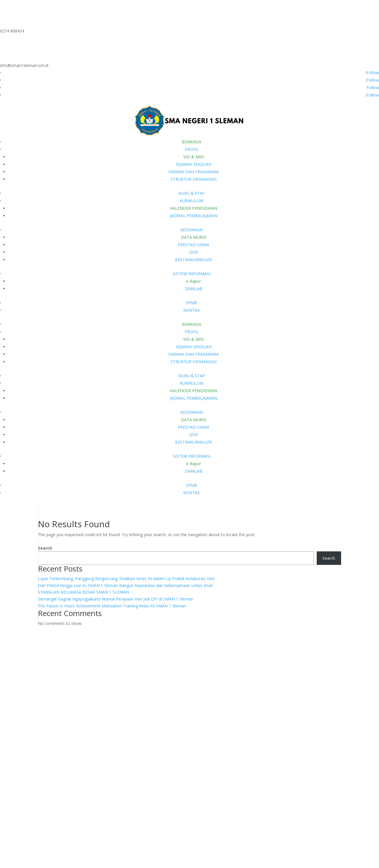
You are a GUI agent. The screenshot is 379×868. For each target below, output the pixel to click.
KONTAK (192, 310)
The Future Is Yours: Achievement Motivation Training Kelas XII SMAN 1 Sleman (112, 606)
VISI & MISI (194, 157)
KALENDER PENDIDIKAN (194, 208)
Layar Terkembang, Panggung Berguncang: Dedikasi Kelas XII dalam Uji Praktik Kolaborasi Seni (126, 579)
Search (45, 548)
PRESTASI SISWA (194, 245)
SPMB (192, 303)
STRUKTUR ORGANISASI (194, 179)
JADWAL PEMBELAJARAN (194, 216)
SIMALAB (194, 289)
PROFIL (192, 149)
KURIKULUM (192, 201)
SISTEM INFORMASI (192, 274)
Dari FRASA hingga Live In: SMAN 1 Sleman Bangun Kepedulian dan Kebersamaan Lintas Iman (125, 585)
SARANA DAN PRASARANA (194, 172)
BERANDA (192, 142)
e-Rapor (194, 281)
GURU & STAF (192, 193)
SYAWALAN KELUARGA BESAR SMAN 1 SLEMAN (83, 592)
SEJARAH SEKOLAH (194, 164)
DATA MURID (194, 237)
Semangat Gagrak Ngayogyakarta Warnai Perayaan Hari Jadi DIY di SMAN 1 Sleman (116, 599)
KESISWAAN (192, 230)
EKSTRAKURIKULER (194, 260)
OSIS (194, 252)
